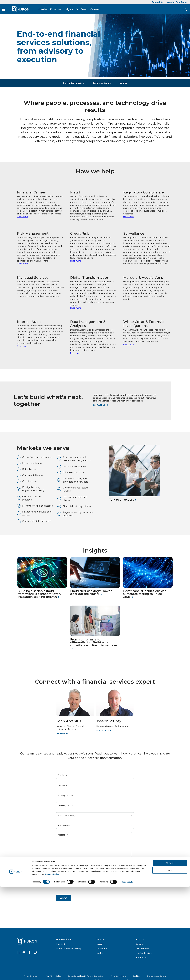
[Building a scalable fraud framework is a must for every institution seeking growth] (42, 589)
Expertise (59, 10)
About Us (140, 941)
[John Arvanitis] (75, 718)
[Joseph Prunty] (115, 718)
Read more (22, 219)
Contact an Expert (101, 85)
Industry (100, 946)
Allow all (170, 956)
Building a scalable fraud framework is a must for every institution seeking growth (39, 596)
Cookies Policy (52, 967)
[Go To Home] (23, 10)
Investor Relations (176, 2)
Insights (72, 10)
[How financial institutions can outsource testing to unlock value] (148, 589)
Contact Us (157, 2)
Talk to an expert (121, 502)
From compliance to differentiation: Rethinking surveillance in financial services (94, 645)
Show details (127, 975)
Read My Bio (63, 736)
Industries (45, 10)
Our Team (85, 10)
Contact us (99, 407)
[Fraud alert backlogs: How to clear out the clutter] (95, 589)
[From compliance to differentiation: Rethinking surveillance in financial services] (95, 638)
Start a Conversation (73, 85)
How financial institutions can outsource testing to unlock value (145, 596)
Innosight (61, 946)
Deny (170, 964)
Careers (98, 10)
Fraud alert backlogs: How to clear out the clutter (91, 595)
